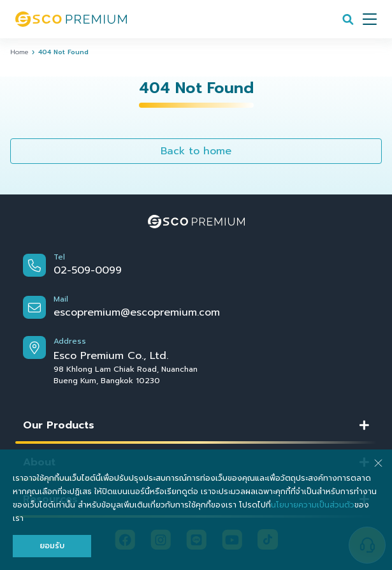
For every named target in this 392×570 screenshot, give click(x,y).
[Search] (348, 19)
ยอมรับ (52, 546)
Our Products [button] (59, 425)
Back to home (196, 151)
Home (19, 52)
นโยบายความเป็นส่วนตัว (313, 505)
